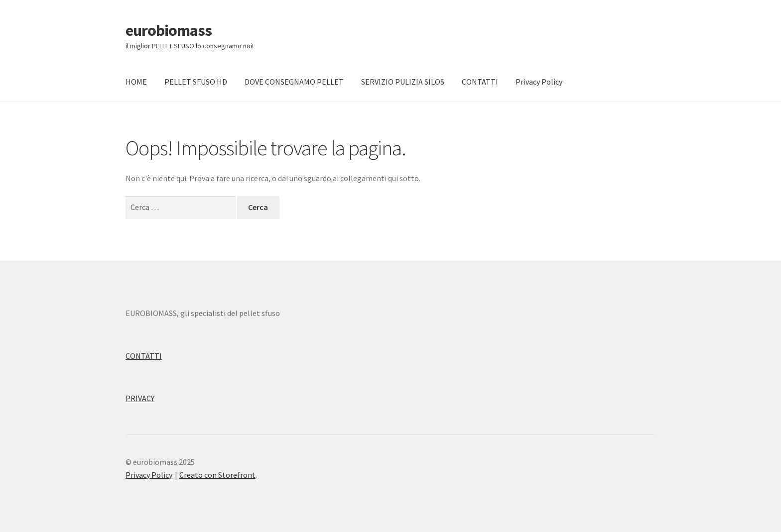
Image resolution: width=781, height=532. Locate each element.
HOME (136, 82)
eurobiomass (169, 30)
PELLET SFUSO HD (196, 82)
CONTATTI (480, 82)
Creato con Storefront (217, 475)
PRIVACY (140, 398)
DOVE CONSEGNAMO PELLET (294, 82)
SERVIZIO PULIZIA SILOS (403, 82)
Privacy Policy (539, 82)
